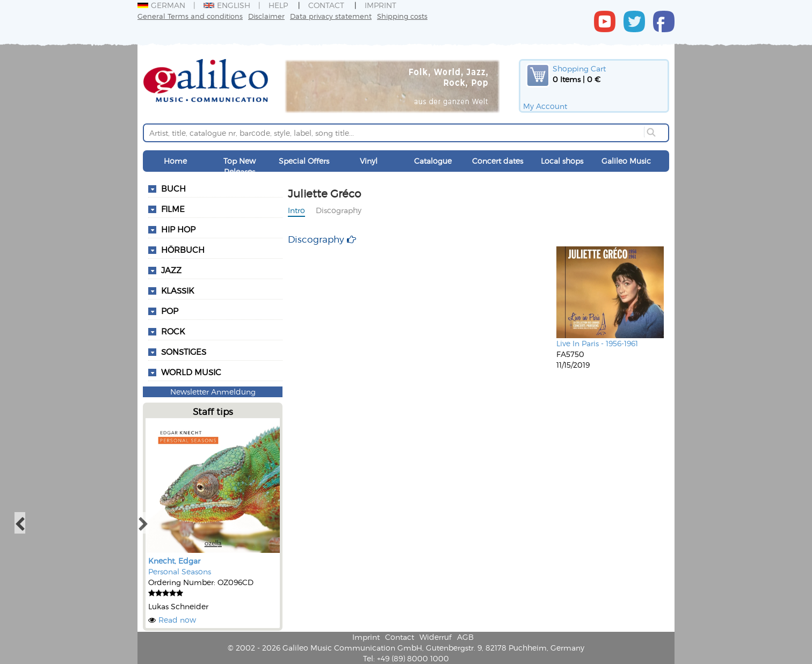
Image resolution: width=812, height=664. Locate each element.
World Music (191, 372)
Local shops (562, 161)
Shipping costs (402, 16)
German (161, 5)
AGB (465, 637)
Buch (173, 188)
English (227, 5)
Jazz (171, 270)
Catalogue (433, 161)
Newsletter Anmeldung (213, 392)
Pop (170, 311)
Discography (339, 210)
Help (278, 5)
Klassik (177, 290)
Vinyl (369, 161)
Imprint (380, 5)
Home (175, 161)
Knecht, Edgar (174, 561)
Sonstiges (184, 352)
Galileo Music (626, 161)
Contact (326, 5)
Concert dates (498, 161)
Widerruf (436, 637)
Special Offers (304, 161)
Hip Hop (178, 229)
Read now (177, 620)
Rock (173, 331)
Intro (296, 210)
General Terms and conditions (190, 16)
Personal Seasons (180, 571)
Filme (173, 209)
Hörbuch (183, 250)
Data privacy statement (331, 16)
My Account (545, 106)
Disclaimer (266, 16)
